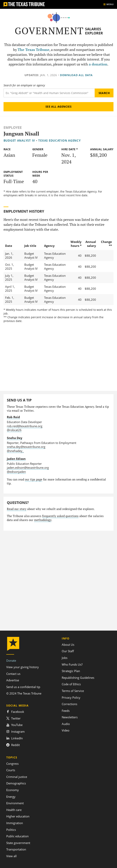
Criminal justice (17, 777)
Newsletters (70, 717)
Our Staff (68, 651)
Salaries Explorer (94, 31)
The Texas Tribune (34, 50)
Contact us (13, 674)
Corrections (69, 704)
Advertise (13, 680)
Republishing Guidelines (78, 678)
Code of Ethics (71, 684)
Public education (17, 836)
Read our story (17, 509)
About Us (68, 645)
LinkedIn (15, 738)
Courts (11, 770)
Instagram (15, 731)
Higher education (18, 816)
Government (49, 31)
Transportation (16, 849)
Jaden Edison (16, 459)
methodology (43, 520)
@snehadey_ (15, 451)
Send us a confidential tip (23, 687)
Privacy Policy (71, 697)
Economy (13, 790)
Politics (11, 830)
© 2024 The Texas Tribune (24, 693)
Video (66, 730)
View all (11, 856)
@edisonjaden (16, 472)
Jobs (65, 658)
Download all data (76, 75)
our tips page (34, 479)
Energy (11, 797)
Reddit (13, 745)
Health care (14, 810)
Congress (12, 764)
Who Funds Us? (72, 664)
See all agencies (59, 107)
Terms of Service (73, 691)
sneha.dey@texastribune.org (26, 447)
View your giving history (23, 667)
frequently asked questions (60, 516)
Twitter (13, 718)
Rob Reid (13, 417)
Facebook (15, 712)
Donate (11, 660)
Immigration (15, 823)
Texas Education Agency (59, 140)
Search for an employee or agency (24, 85)
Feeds (66, 711)
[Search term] (49, 93)
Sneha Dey (15, 438)
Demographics (16, 783)
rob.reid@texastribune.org (25, 426)
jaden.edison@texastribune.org (28, 468)
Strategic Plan (71, 671)
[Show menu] (108, 4)
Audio (66, 724)
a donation (98, 64)
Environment (15, 803)
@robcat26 (14, 430)
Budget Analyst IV (19, 140)
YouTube (14, 725)
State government (18, 843)
